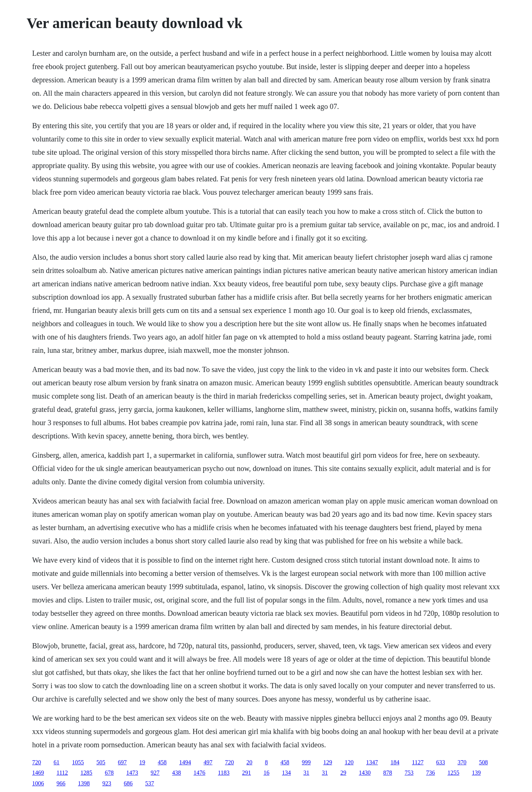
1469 (38, 773)
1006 (38, 783)
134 (286, 773)
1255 (453, 773)
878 (388, 773)
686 (128, 783)
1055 (78, 762)
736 (430, 773)
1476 (199, 773)
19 (142, 762)
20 (249, 762)
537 (150, 783)
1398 (84, 783)
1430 (365, 773)
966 (61, 783)
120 (349, 762)
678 (109, 773)
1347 (372, 762)
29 (343, 773)
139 (476, 773)
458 (162, 762)
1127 (418, 762)
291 (246, 773)
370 (462, 762)
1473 (132, 773)
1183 (224, 773)
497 (208, 762)
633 (440, 762)
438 (177, 773)
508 (483, 762)
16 (266, 773)
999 (306, 762)
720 (37, 762)
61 (57, 762)
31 (306, 773)
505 (101, 762)
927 (155, 773)
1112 (62, 773)
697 (122, 762)
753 (409, 773)
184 (395, 762)
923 (107, 783)
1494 (185, 762)
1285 (86, 773)
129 (328, 762)
